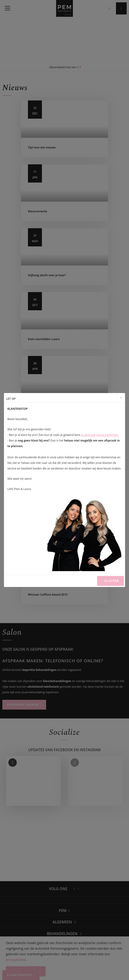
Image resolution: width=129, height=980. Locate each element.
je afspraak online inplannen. (100, 435)
